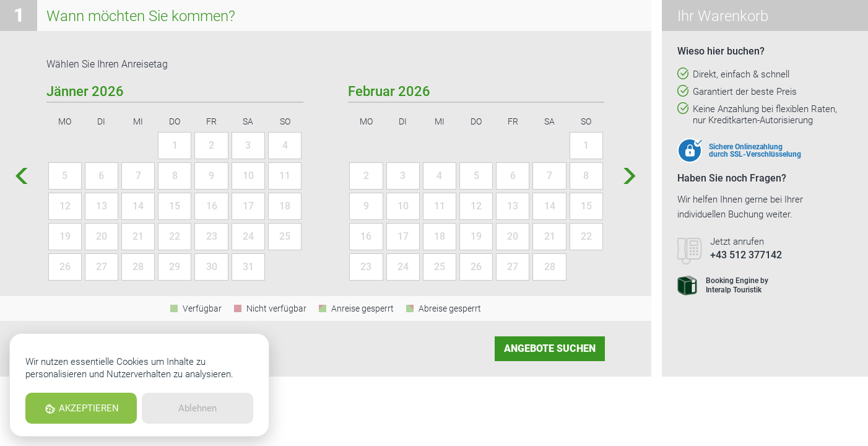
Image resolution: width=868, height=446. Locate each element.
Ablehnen (197, 408)
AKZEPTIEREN (81, 409)
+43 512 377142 (746, 255)
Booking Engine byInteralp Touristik (723, 286)
